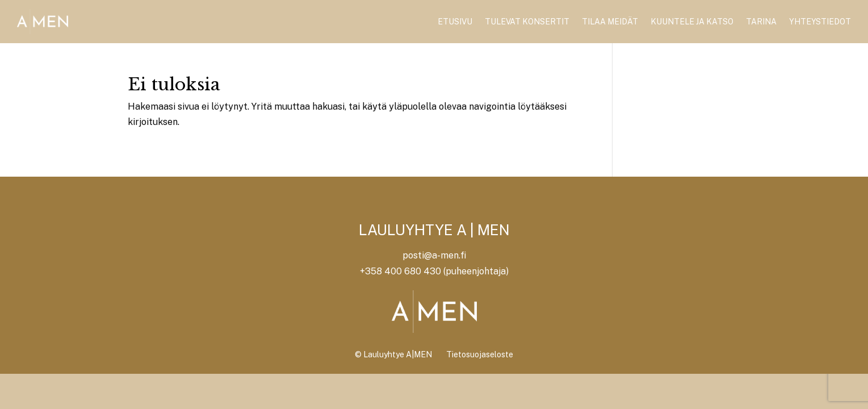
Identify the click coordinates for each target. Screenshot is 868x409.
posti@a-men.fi (434, 255)
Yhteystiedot (820, 22)
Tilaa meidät (610, 22)
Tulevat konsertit (527, 22)
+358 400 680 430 (401, 271)
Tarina (761, 22)
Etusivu (455, 22)
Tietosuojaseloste (480, 354)
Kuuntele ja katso (692, 22)
